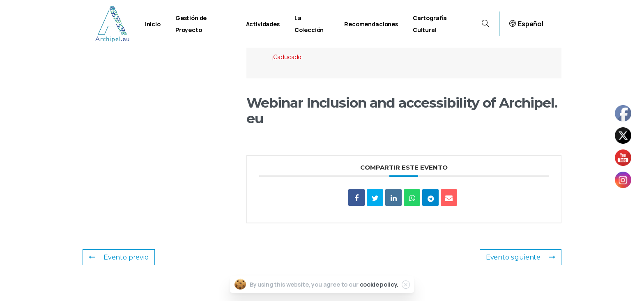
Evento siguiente (521, 257)
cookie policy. (379, 284)
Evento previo (119, 257)
